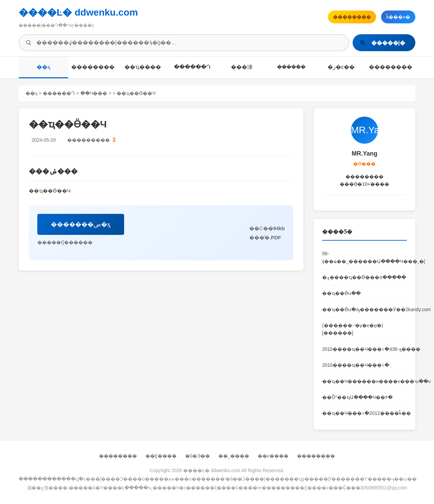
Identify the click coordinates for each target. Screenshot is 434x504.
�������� (93, 67)
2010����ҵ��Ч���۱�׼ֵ (356, 365)
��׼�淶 (242, 67)
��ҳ (44, 67)
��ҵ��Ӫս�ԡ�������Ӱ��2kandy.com (364, 309)
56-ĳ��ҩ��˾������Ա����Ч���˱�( (364, 257)
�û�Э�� (198, 456)
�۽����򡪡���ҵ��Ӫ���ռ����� (364, 277)
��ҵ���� (143, 67)
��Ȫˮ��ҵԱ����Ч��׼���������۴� (357, 397)
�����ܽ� (291, 67)
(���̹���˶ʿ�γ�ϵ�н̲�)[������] (353, 329)
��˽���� (234, 456)
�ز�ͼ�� (341, 67)
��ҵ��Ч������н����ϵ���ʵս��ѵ (364, 381)
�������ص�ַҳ (81, 224)
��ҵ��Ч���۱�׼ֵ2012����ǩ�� (364, 413)
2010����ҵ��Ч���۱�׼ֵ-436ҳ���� (364, 349)
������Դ (192, 67)
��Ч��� (94, 93)
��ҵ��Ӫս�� (341, 293)
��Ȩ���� (161, 456)
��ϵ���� (273, 456)
